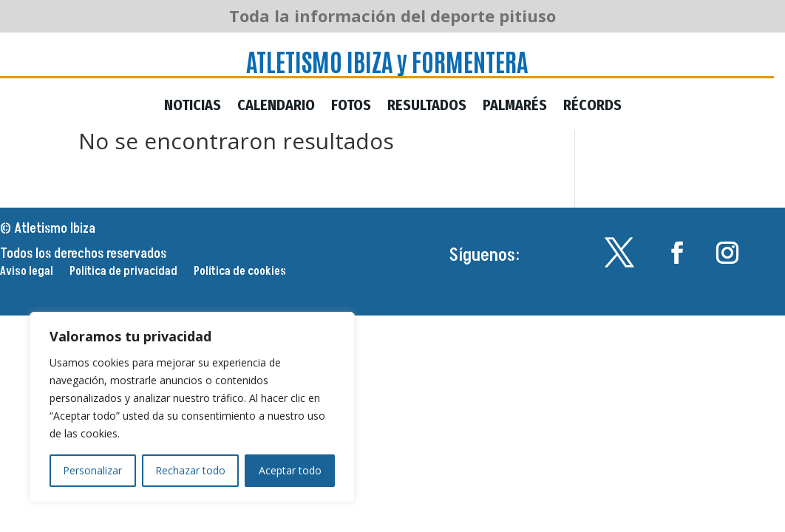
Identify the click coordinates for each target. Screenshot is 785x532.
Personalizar (92, 470)
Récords (592, 107)
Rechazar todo (190, 470)
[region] (192, 407)
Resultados (427, 107)
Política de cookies (240, 273)
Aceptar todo (290, 470)
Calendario (276, 107)
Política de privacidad (123, 273)
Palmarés (515, 107)
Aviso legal (27, 273)
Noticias (193, 107)
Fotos (351, 107)
